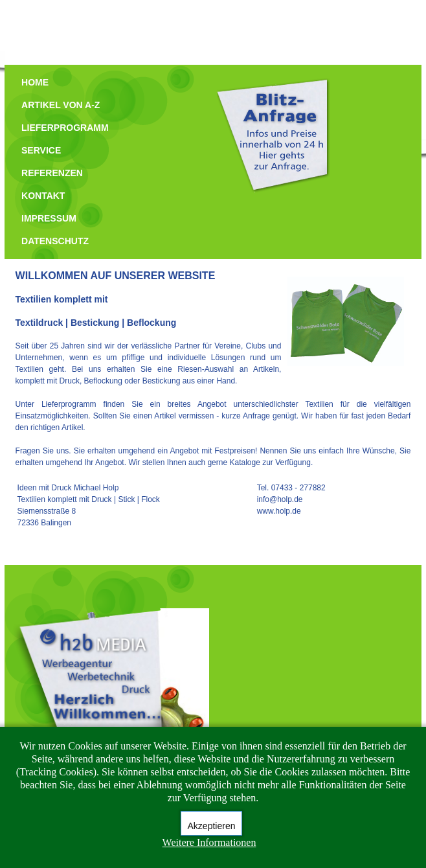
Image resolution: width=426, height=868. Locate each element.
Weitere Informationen (209, 842)
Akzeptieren (212, 826)
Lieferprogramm (69, 404)
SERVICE (41, 150)
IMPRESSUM (49, 218)
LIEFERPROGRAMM (65, 128)
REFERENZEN (52, 173)
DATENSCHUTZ (55, 241)
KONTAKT (43, 196)
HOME (35, 82)
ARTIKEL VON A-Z (61, 105)
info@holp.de (280, 499)
